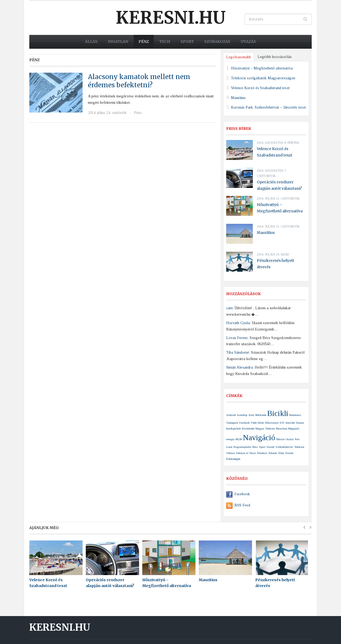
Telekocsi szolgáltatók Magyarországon (263, 78)
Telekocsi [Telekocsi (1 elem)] (299, 447)
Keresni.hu (171, 18)
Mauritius (238, 98)
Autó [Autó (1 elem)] (251, 415)
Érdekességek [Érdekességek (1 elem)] (233, 459)
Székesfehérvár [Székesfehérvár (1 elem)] (284, 447)
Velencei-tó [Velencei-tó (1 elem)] (242, 453)
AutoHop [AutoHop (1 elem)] (242, 415)
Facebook (238, 494)
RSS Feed (238, 505)
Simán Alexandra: (240, 367)
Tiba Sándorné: (238, 352)
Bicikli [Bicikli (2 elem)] (278, 413)
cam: (230, 308)
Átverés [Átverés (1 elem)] (289, 453)
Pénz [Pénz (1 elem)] (255, 447)
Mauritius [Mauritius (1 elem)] (282, 429)
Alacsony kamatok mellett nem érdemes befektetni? (139, 81)
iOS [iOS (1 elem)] (282, 423)
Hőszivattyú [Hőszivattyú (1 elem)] (272, 423)
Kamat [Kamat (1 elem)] (300, 423)
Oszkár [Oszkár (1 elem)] (290, 439)
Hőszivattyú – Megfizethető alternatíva (262, 68)
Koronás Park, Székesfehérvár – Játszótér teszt (268, 107)
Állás (91, 42)
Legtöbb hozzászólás (275, 57)
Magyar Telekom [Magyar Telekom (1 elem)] (265, 429)
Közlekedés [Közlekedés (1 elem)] (248, 429)
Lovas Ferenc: (237, 338)
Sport (187, 42)
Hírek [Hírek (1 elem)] (261, 423)
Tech (165, 42)
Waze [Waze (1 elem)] (253, 453)
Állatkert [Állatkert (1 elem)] (262, 453)
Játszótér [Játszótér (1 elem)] (290, 423)
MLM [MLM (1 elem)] (239, 439)
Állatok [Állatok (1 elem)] (273, 453)
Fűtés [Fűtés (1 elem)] (254, 423)
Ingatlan (118, 42)
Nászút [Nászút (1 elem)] (280, 439)
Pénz (144, 42)
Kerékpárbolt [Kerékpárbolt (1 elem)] (234, 429)
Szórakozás (217, 42)
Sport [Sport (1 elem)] (262, 447)
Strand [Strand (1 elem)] (270, 447)
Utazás (248, 42)
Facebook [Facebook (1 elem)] (245, 423)
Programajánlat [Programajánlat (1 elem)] (242, 447)
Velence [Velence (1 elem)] (230, 453)
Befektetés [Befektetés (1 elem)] (261, 415)
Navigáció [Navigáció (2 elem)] (259, 437)
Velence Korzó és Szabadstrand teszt (260, 88)
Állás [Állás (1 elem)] (281, 453)
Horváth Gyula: (238, 323)
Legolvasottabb (239, 57)
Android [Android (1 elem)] (231, 415)
